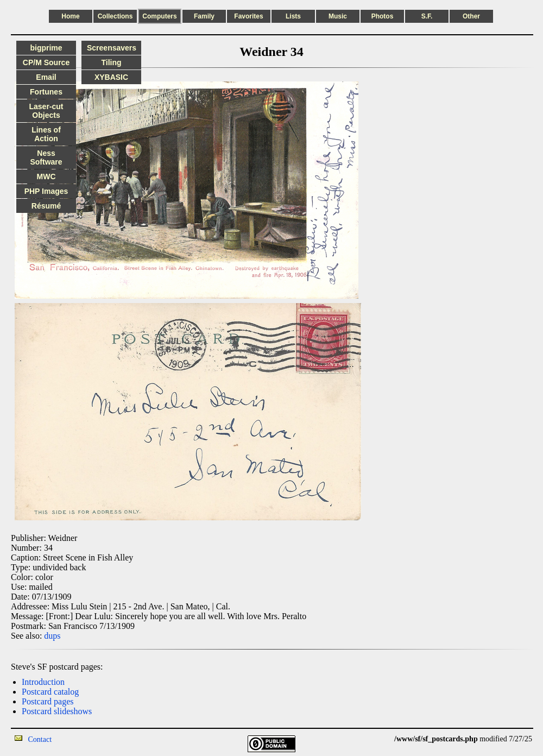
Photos (383, 16)
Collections (115, 16)
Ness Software (46, 157)
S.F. (427, 16)
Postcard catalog (50, 692)
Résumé (46, 206)
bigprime (46, 48)
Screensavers (112, 48)
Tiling (111, 62)
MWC (46, 177)
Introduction (43, 682)
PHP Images (46, 191)
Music (338, 16)
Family (204, 16)
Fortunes (46, 92)
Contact (40, 739)
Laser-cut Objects (46, 111)
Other (471, 16)
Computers (159, 16)
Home (70, 16)
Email (46, 77)
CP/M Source (46, 62)
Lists (293, 16)
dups (52, 636)
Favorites (248, 16)
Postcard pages (48, 701)
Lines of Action (46, 134)
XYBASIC (111, 77)
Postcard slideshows (57, 711)
